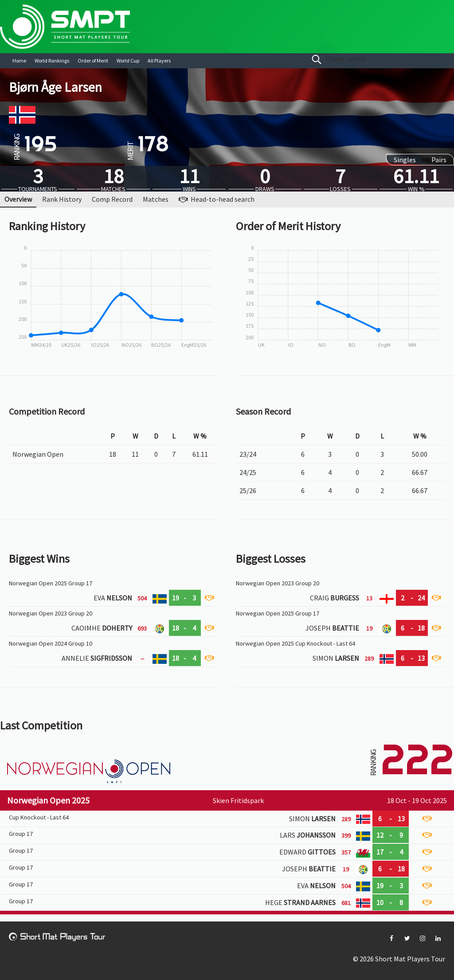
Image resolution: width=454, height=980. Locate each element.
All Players (159, 61)
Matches (156, 199)
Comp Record (112, 199)
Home (19, 61)
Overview (18, 199)
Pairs (439, 160)
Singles (405, 160)
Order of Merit (93, 61)
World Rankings (52, 61)
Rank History (62, 199)
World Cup (128, 61)
